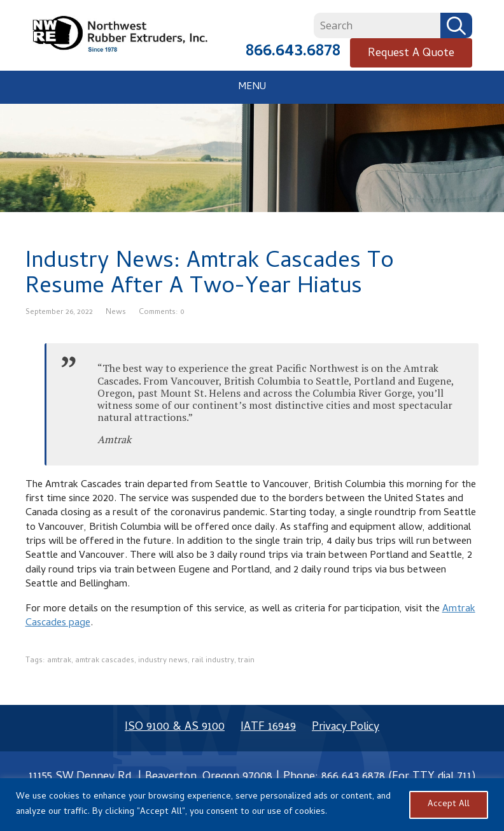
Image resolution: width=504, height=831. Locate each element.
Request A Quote (411, 54)
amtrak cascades (105, 661)
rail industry (213, 661)
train (246, 661)
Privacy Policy (346, 728)
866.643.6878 (293, 52)
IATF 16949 (268, 728)
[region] (252, 805)
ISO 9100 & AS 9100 (175, 728)
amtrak (59, 661)
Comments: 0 (162, 313)
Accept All (449, 805)
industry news (163, 661)
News (116, 313)
